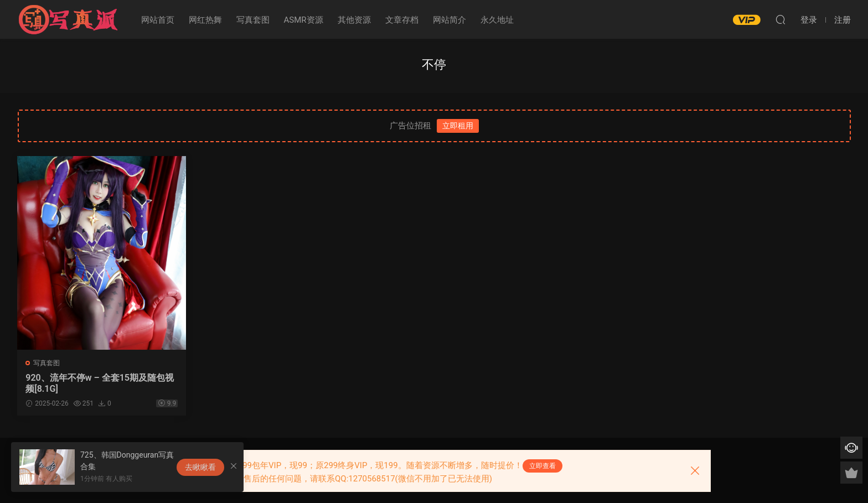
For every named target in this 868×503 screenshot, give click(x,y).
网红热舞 (205, 20)
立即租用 (458, 126)
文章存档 (402, 20)
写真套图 (253, 20)
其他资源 (354, 20)
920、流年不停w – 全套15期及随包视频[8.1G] (96, 383)
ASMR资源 (304, 20)
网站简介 (449, 20)
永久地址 (497, 20)
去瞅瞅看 (200, 467)
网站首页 (158, 20)
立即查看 (542, 466)
